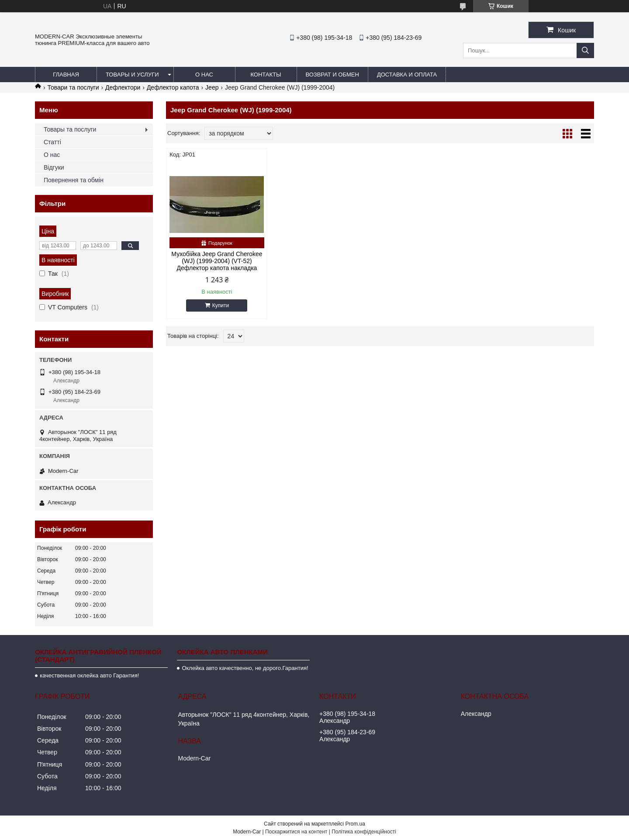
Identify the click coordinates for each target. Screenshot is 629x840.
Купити (221, 305)
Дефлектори (123, 87)
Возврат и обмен (332, 75)
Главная (66, 75)
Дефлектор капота (173, 87)
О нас (204, 75)
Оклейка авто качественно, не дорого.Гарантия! (245, 668)
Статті (52, 142)
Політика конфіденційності (364, 832)
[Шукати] (585, 50)
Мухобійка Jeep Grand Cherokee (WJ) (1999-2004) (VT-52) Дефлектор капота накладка (217, 261)
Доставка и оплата (407, 75)
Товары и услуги (132, 75)
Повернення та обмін (74, 180)
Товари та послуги (73, 87)
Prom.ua (355, 824)
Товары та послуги (70, 129)
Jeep (212, 87)
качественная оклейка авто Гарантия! (89, 675)
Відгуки (54, 167)
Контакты (266, 75)
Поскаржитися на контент (296, 832)
